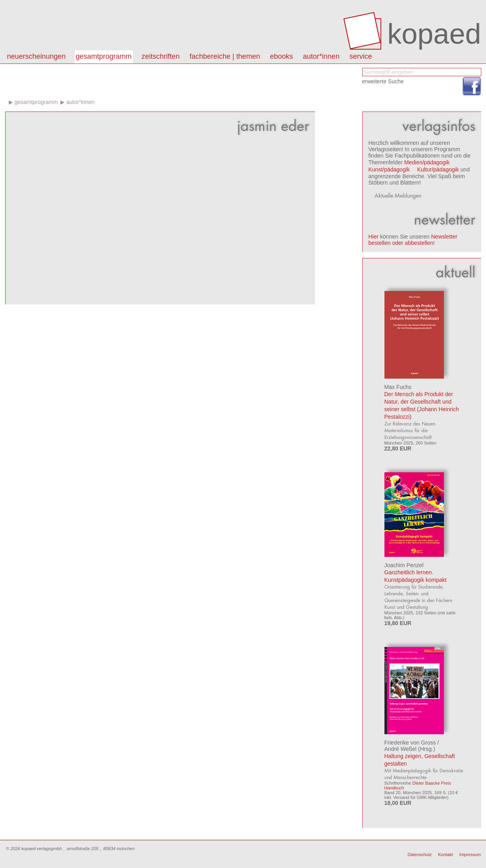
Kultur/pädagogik (438, 169)
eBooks (282, 56)
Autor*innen (81, 102)
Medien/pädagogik (427, 162)
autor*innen (321, 56)
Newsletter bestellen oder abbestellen (413, 240)
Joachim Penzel (404, 565)
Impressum (470, 855)
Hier (374, 237)
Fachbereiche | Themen (225, 56)
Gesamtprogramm (104, 56)
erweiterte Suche (383, 81)
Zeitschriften (161, 56)
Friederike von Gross (410, 743)
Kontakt (445, 855)
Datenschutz (420, 855)
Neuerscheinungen (36, 56)
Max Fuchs (398, 387)
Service (361, 56)
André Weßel (401, 749)
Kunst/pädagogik (389, 169)
